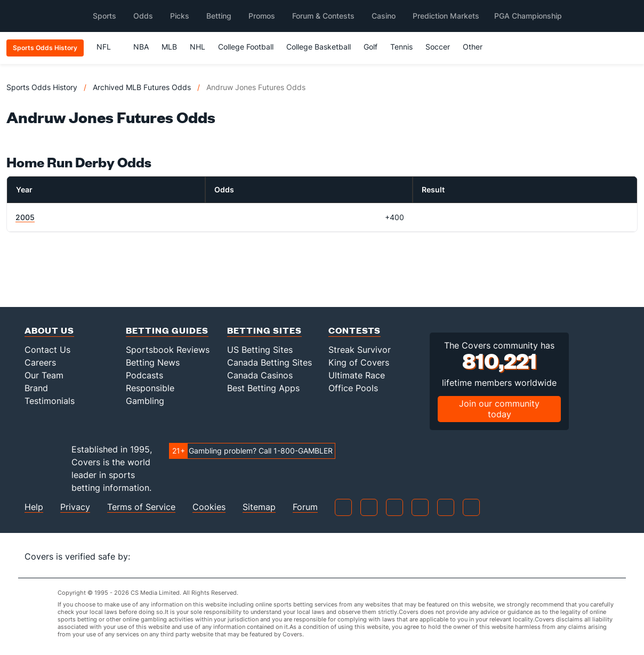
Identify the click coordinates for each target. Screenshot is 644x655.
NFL (108, 47)
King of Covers (359, 362)
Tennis (401, 47)
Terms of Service (141, 507)
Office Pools (353, 388)
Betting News (153, 362)
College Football (246, 47)
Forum (305, 507)
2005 (25, 217)
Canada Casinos (260, 375)
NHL (198, 47)
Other (477, 47)
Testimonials (50, 401)
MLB (169, 47)
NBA (141, 47)
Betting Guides (167, 330)
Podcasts (144, 375)
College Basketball (319, 47)
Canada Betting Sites (269, 362)
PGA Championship (528, 16)
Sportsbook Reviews (168, 350)
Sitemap (259, 507)
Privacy (75, 507)
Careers (40, 362)
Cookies (209, 507)
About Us (49, 330)
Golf (371, 47)
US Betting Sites (260, 350)
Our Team (44, 375)
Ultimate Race (357, 375)
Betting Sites (264, 330)
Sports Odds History (42, 87)
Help (34, 507)
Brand (36, 388)
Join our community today (499, 409)
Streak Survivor (360, 350)
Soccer (438, 47)
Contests (355, 330)
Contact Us (47, 350)
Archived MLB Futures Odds (142, 87)
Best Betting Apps (263, 388)
